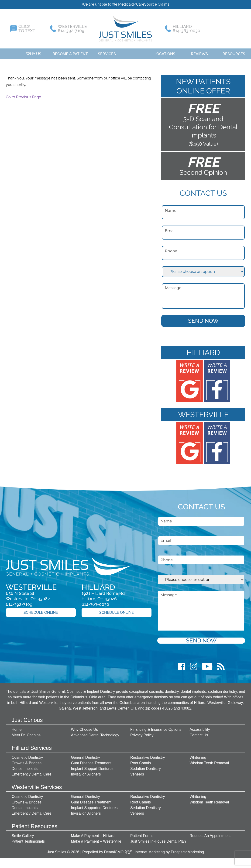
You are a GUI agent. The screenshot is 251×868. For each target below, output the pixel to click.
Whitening (198, 755)
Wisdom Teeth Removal (209, 761)
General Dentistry (86, 755)
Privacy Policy (142, 733)
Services (107, 52)
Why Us (34, 52)
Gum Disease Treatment (91, 761)
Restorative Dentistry (148, 755)
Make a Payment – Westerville (96, 839)
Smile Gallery (23, 833)
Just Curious (27, 718)
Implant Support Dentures (92, 766)
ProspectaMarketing (187, 850)
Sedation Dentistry (146, 766)
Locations (165, 52)
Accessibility (200, 727)
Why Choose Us (85, 727)
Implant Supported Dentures (94, 805)
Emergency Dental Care (32, 772)
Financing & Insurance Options (156, 727)
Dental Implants (25, 766)
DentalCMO (118, 850)
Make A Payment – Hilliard (93, 833)
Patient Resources (34, 824)
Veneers (137, 772)
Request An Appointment (210, 833)
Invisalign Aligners (86, 772)
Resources (234, 52)
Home (9, 52)
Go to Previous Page (23, 95)
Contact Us (199, 733)
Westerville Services (37, 785)
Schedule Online (41, 610)
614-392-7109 (19, 602)
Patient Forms (142, 833)
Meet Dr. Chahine (26, 733)
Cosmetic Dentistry (27, 755)
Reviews (199, 52)
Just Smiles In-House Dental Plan (158, 839)
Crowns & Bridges (27, 761)
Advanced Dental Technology (95, 733)
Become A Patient (70, 52)
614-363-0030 (95, 602)
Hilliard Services (32, 746)
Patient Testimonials (28, 839)
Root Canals (141, 761)
